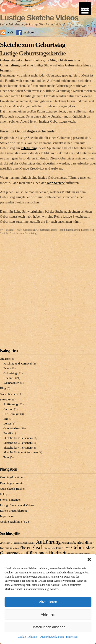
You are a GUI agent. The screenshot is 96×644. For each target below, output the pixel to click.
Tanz (6, 457)
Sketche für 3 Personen (18, 443)
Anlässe (5, 359)
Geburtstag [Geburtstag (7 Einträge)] (83, 547)
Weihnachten (11, 383)
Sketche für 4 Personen (18, 448)
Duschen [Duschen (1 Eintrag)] (14, 548)
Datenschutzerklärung (52, 637)
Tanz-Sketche (56, 183)
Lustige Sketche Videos (39, 18)
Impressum (72, 637)
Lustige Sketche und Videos (17, 505)
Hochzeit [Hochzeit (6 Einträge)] (57, 553)
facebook (29, 32)
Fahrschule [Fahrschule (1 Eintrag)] (50, 548)
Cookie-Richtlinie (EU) (14, 522)
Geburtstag (29, 230)
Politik (8, 433)
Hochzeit (9, 378)
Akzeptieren (48, 602)
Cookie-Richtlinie (28, 637)
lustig (62, 230)
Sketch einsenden (11, 500)
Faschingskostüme (11, 477)
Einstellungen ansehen (48, 627)
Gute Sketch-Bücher (12, 489)
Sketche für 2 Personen (18, 438)
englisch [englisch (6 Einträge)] (35, 547)
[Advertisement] (48, 290)
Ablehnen (48, 614)
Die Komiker (11, 414)
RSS (10, 32)
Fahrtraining (29, 148)
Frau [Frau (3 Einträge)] (67, 548)
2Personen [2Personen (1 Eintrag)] (5, 543)
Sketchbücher (8, 394)
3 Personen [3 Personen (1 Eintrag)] (16, 543)
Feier (6, 368)
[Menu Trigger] (85, 9)
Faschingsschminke (12, 483)
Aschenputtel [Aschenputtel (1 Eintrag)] (29, 543)
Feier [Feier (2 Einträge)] (59, 548)
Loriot (7, 423)
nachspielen (88, 230)
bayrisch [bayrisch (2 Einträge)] (79, 543)
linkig (4, 494)
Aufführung (11, 404)
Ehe (6, 419)
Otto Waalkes (12, 428)
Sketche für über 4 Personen (21, 452)
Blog (11, 230)
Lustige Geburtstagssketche (33, 53)
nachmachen (73, 230)
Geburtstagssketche (47, 230)
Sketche (4, 233)
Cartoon (8, 409)
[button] (89, 559)
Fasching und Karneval (18, 363)
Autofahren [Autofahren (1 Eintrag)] (67, 543)
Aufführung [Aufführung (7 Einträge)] (48, 542)
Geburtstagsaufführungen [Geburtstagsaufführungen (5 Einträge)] (24, 553)
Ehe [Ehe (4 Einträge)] (23, 548)
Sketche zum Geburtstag (23, 233)
